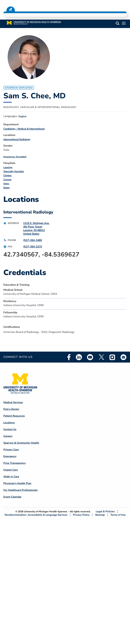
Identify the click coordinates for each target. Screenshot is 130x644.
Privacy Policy (81, 515)
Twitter (101, 357)
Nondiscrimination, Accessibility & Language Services (36, 515)
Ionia (6, 184)
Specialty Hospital (13, 171)
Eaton (7, 188)
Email (124, 357)
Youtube (90, 357)
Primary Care (11, 450)
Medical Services (13, 402)
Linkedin (79, 357)
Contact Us (10, 429)
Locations (9, 423)
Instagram (112, 357)
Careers (8, 436)
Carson (7, 180)
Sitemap (100, 515)
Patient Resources (14, 416)
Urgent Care (11, 470)
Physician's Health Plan (17, 483)
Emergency (10, 456)
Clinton (7, 175)
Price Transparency (15, 463)
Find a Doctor (11, 409)
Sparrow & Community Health (21, 443)
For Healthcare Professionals (20, 490)
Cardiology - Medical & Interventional (24, 129)
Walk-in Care (11, 477)
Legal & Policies (105, 512)
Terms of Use (118, 515)
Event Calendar (12, 497)
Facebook (69, 357)
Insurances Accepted (15, 157)
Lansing (8, 167)
